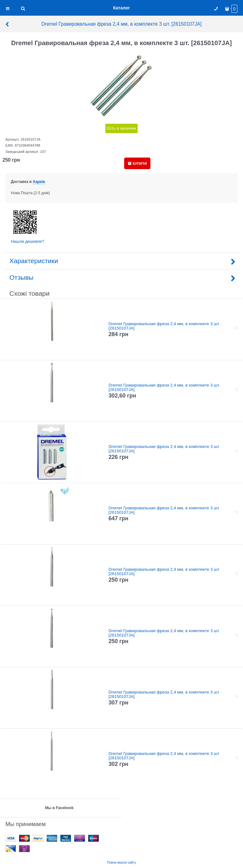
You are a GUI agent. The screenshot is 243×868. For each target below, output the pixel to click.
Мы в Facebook (59, 808)
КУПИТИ (140, 164)
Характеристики (121, 261)
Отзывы (121, 277)
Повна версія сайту (121, 863)
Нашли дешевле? (28, 241)
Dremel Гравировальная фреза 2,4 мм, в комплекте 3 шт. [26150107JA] (103, 24)
